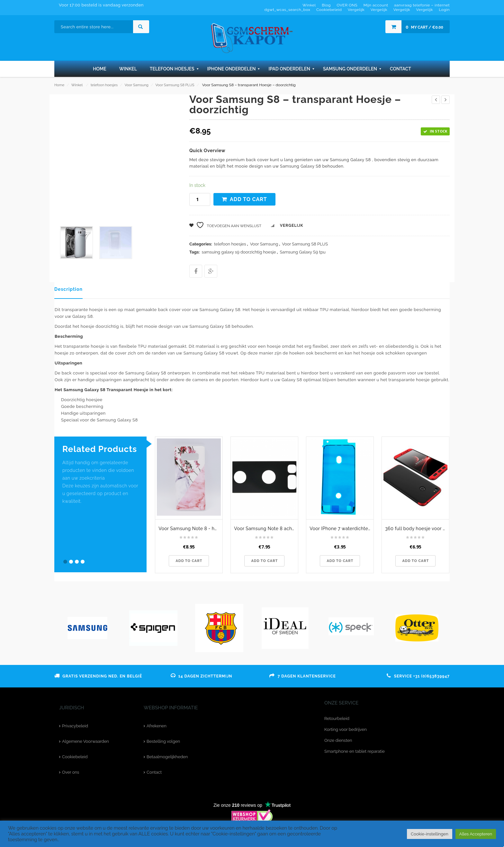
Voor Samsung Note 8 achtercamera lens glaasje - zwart (266, 529)
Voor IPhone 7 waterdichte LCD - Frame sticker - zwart (342, 529)
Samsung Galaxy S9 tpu (302, 252)
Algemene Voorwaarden (85, 741)
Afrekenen (157, 726)
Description (68, 289)
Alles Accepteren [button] (476, 834)
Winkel (77, 85)
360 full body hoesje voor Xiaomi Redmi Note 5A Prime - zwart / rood (417, 529)
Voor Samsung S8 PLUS (175, 85)
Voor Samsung (137, 85)
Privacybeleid (75, 726)
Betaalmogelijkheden (167, 757)
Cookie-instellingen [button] (430, 834)
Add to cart (248, 199)
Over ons (71, 772)
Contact (154, 772)
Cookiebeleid (75, 757)
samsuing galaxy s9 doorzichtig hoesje (239, 252)
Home (59, 85)
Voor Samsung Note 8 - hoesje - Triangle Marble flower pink (190, 529)
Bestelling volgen (163, 741)
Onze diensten (338, 740)
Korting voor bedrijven (346, 729)
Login (444, 10)
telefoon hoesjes (104, 85)
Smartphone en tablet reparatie (355, 751)
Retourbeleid (337, 718)
